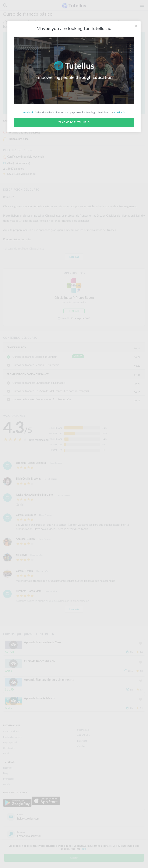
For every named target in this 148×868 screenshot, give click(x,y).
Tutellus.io (29, 112)
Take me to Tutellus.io (74, 122)
